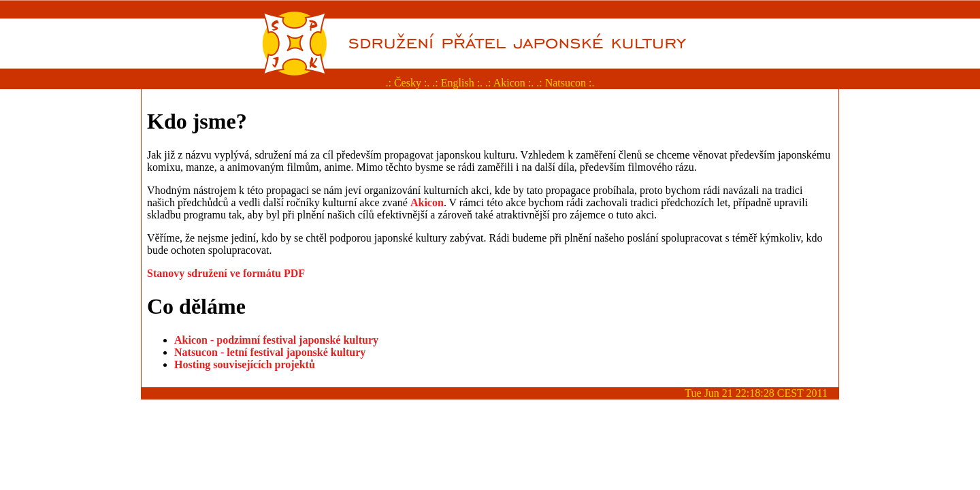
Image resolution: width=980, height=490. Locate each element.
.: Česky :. (407, 83)
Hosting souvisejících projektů (245, 364)
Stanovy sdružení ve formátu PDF (226, 273)
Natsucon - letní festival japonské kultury (270, 352)
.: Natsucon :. (565, 83)
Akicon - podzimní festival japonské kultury (276, 340)
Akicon (427, 202)
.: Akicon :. (509, 83)
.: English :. (457, 83)
